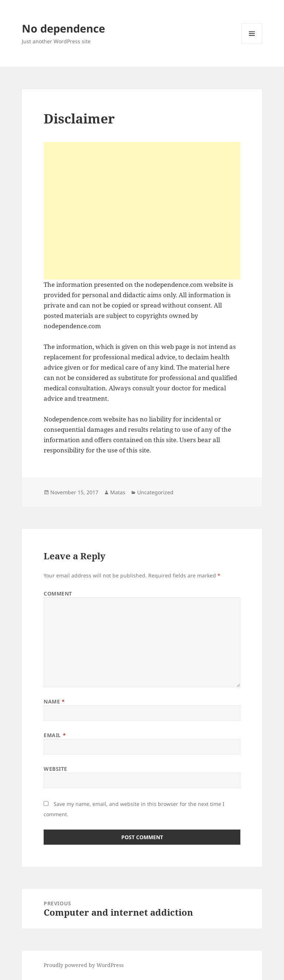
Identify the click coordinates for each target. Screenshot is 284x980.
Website (55, 769)
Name (54, 701)
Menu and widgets (252, 44)
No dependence (63, 28)
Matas (118, 492)
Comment (58, 594)
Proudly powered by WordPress (84, 965)
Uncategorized (155, 492)
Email (55, 735)
